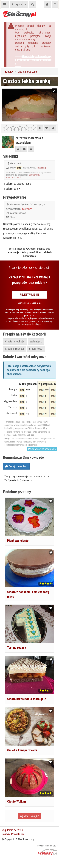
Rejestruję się (29, 295)
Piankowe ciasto (18, 541)
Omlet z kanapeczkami (22, 750)
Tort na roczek (17, 648)
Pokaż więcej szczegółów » (42, 449)
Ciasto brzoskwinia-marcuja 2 (27, 699)
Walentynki (36, 341)
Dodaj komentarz (16, 466)
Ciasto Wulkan (17, 801)
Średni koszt (36, 349)
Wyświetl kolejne (29, 816)
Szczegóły (41, 168)
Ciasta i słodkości (27, 72)
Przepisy (17, 4)
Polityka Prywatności (13, 834)
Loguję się (37, 303)
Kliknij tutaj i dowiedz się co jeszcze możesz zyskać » (33, 60)
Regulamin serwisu (12, 830)
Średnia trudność (15, 349)
